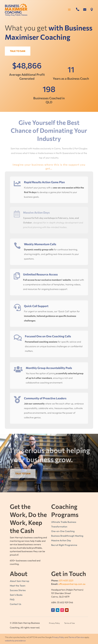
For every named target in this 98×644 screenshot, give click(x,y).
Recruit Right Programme (64, 545)
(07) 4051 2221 (66, 581)
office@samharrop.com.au (72, 584)
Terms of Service (76, 637)
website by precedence (15, 641)
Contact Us (16, 604)
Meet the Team (18, 586)
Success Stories (18, 590)
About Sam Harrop (19, 581)
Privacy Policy (58, 637)
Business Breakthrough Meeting (67, 536)
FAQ (12, 599)
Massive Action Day (61, 540)
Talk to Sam (18, 51)
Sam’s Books (16, 595)
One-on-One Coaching (63, 531)
